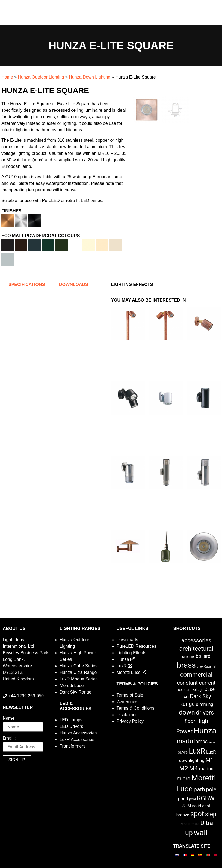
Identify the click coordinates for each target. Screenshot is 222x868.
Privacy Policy (130, 721)
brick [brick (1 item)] (200, 667)
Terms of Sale (130, 695)
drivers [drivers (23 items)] (205, 712)
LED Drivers (71, 726)
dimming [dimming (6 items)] (205, 704)
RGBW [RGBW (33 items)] (206, 798)
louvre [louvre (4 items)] (182, 752)
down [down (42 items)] (187, 712)
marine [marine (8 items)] (206, 769)
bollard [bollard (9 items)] (203, 656)
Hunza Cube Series (79, 666)
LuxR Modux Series (79, 679)
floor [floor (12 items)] (190, 721)
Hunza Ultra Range (78, 672)
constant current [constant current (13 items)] (196, 683)
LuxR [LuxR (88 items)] (197, 751)
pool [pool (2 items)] (193, 799)
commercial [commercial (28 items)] (196, 674)
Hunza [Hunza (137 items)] (205, 731)
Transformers (72, 746)
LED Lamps (71, 720)
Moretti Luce (72, 685)
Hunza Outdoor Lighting (41, 77)
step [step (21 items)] (211, 814)
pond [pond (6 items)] (183, 799)
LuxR (125, 666)
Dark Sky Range (76, 692)
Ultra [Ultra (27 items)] (207, 823)
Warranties (127, 702)
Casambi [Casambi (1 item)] (210, 667)
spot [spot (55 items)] (197, 814)
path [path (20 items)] (199, 789)
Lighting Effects (131, 653)
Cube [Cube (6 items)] (210, 689)
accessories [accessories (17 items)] (196, 640)
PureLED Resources (137, 646)
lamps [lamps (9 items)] (201, 742)
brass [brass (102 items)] (186, 665)
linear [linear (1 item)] (212, 742)
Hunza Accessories (78, 733)
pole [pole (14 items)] (211, 790)
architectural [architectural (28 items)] (196, 649)
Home (7, 77)
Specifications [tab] (27, 284)
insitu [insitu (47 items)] (185, 741)
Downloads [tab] (74, 284)
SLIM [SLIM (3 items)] (187, 806)
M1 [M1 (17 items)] (210, 760)
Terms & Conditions (136, 708)
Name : (10, 718)
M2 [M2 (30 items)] (184, 768)
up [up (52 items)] (189, 833)
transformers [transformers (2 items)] (190, 824)
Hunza (126, 659)
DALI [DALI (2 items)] (185, 697)
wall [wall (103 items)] (201, 833)
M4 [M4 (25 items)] (193, 768)
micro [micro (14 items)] (183, 779)
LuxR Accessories (77, 739)
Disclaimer (127, 715)
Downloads (127, 640)
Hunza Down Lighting (90, 77)
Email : (9, 738)
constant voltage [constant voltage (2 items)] (191, 690)
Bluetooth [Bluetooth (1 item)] (188, 657)
